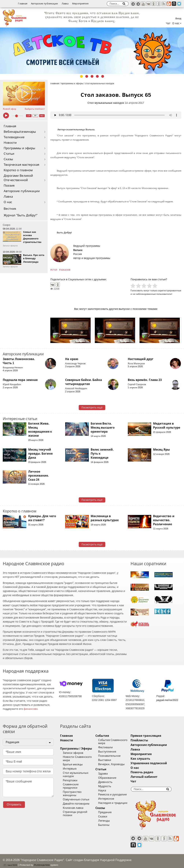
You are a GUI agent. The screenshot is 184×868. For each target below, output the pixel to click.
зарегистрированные (170, 290)
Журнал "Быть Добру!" (21, 215)
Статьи (9, 154)
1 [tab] (81, 76)
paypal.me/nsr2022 (167, 700)
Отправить (14, 804)
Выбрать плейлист (35, 109)
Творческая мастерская (21, 165)
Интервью (70, 769)
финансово (31, 709)
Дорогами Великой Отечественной (18, 178)
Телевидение (14, 137)
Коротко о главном (18, 170)
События (105, 736)
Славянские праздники (78, 784)
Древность (108, 782)
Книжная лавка (73, 801)
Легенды (107, 821)
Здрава (106, 774)
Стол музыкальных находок (106, 103)
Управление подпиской (154, 763)
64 (35, 116)
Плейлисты (145, 740)
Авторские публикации (44, 4)
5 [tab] (103, 76)
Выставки (107, 760)
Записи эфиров (73, 753)
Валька (78, 250)
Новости (10, 143)
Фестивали (108, 747)
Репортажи (70, 780)
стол (55, 270)
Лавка (65, 4)
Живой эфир (9, 109)
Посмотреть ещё (92, 408)
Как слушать (146, 759)
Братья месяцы (73, 764)
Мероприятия (80, 4)
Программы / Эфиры (76, 749)
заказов (65, 270)
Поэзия (9, 186)
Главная (23, 4)
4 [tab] (97, 76)
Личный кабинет (149, 777)
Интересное (109, 799)
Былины (107, 825)
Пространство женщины (79, 789)
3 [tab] (92, 76)
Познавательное (112, 756)
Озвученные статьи (76, 793)
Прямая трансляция (151, 736)
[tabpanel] (92, 51)
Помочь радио (147, 772)
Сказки (105, 816)
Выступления (110, 752)
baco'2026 (10, 861)
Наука (105, 790)
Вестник (10, 209)
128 (29, 116)
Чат (168, 23)
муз (42, 116)
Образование (110, 778)
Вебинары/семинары (20, 132)
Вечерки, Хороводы (114, 764)
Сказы (8, 159)
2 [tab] (87, 76)
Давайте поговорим (76, 797)
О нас (8, 202)
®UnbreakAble (42, 861)
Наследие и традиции (116, 803)
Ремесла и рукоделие (115, 794)
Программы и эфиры (19, 148)
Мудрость (107, 786)
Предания (108, 812)
